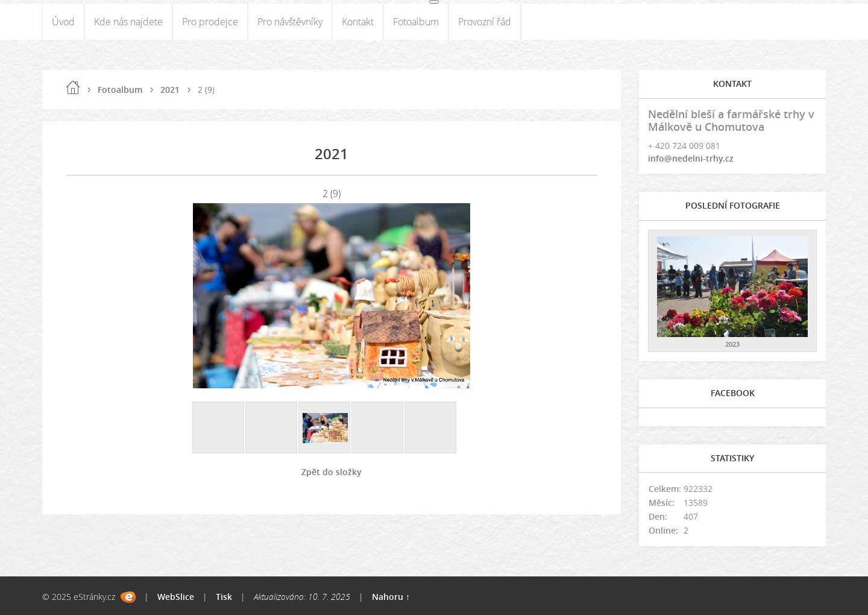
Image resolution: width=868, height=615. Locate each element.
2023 (732, 344)
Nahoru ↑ (391, 597)
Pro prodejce (210, 22)
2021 (170, 90)
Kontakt (358, 22)
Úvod (63, 22)
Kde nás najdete (128, 22)
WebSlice (176, 597)
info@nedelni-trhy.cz (691, 158)
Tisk (224, 597)
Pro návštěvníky (290, 22)
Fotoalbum (416, 22)
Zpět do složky (332, 472)
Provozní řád (485, 22)
